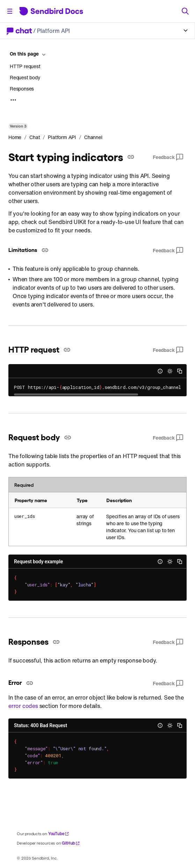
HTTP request (25, 66)
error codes (23, 706)
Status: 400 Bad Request (40, 725)
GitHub (71, 843)
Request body (25, 77)
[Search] (185, 11)
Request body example (39, 562)
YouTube (59, 834)
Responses (22, 89)
